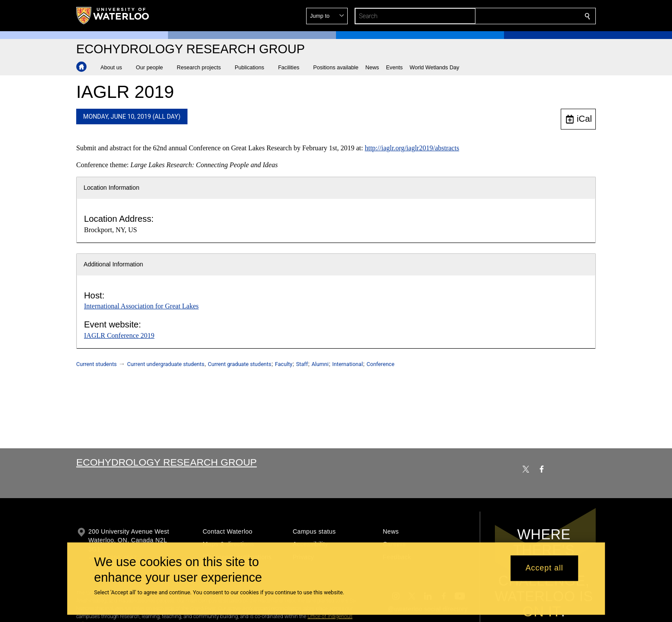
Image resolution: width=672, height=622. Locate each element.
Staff (302, 364)
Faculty (284, 364)
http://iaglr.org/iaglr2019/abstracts (412, 148)
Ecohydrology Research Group (166, 462)
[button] (525, 16)
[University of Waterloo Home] (113, 16)
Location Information (111, 188)
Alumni (320, 364)
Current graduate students (239, 364)
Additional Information (113, 264)
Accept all (544, 568)
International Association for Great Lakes (141, 306)
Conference (380, 364)
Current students (97, 364)
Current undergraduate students (166, 364)
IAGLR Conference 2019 (119, 335)
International (347, 364)
